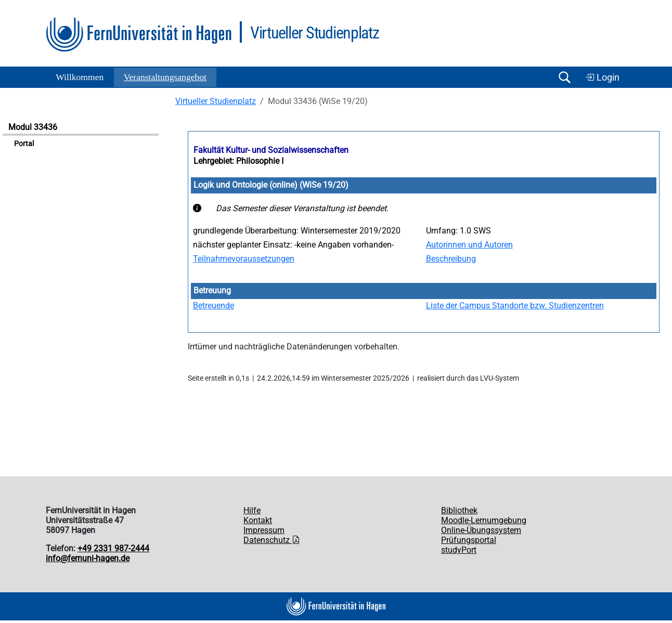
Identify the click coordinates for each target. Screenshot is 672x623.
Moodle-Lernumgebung (484, 520)
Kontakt (258, 520)
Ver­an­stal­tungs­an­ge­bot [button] (165, 77)
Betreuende (214, 306)
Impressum (264, 530)
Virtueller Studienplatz (216, 101)
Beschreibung (451, 259)
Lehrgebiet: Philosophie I (238, 161)
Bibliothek (459, 510)
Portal (24, 144)
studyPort (459, 550)
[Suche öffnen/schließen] (564, 77)
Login (602, 77)
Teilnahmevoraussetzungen (244, 259)
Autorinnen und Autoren (469, 245)
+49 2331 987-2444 (113, 548)
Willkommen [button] (80, 77)
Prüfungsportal (469, 540)
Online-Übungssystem (481, 530)
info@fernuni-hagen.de (88, 558)
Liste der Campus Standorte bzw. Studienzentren (515, 306)
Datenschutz (272, 540)
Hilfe (252, 510)
